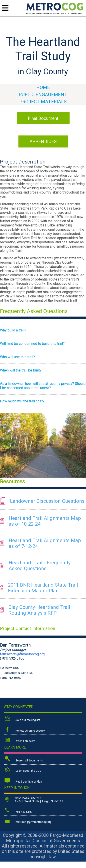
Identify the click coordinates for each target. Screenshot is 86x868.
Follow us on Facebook (25, 730)
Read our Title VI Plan (23, 781)
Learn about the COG (23, 770)
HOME (43, 87)
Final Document (43, 118)
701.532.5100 (18, 811)
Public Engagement (43, 95)
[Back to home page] (55, 13)
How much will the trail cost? (22, 401)
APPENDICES (43, 141)
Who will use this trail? (17, 357)
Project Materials (43, 102)
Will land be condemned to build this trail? (32, 344)
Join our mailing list (22, 719)
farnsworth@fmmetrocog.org (22, 654)
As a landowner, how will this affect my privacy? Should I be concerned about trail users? (43, 386)
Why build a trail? (13, 330)
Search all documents (24, 759)
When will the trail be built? (21, 370)
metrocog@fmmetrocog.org (28, 821)
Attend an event (20, 740)
